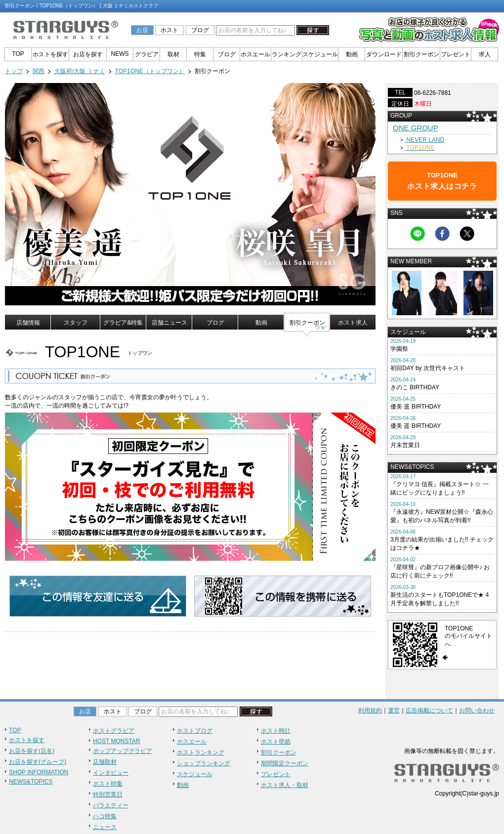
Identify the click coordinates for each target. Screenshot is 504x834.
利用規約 (370, 710)
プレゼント (456, 54)
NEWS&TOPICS (31, 782)
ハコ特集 (105, 816)
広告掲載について (429, 710)
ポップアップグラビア (123, 751)
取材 (173, 54)
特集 (200, 54)
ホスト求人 (353, 323)
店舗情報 (28, 323)
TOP (18, 54)
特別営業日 (108, 794)
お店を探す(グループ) (38, 762)
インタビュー (111, 773)
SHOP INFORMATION (39, 772)
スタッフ (76, 323)
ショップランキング (204, 763)
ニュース (105, 827)
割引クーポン (421, 54)
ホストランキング (201, 752)
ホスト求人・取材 (285, 785)
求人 (485, 54)
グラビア (147, 54)
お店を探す (88, 54)
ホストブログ (195, 731)
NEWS (120, 54)
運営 (394, 710)
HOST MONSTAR (117, 741)
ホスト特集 (108, 784)
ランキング (287, 54)
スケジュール (320, 54)
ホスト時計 (276, 731)
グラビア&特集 (123, 323)
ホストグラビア (114, 731)
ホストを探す (50, 54)
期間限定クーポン (285, 763)
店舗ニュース (169, 323)
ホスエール (255, 54)
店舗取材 (105, 762)
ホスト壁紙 (276, 742)
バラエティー (111, 805)
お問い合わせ (477, 710)
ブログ (200, 30)
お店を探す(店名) (32, 751)
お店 (142, 30)
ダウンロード (384, 54)
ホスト (169, 30)
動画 (352, 54)
